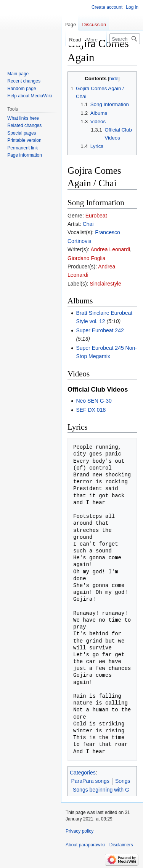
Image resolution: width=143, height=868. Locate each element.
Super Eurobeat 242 (100, 330)
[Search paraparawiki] (125, 39)
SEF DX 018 (91, 410)
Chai (88, 224)
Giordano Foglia (87, 258)
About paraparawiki (85, 845)
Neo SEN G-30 (94, 401)
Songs (123, 781)
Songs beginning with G (101, 790)
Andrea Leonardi (110, 249)
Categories (83, 773)
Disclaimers (121, 845)
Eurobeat (96, 216)
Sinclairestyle (105, 284)
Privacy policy (80, 831)
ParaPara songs (90, 781)
